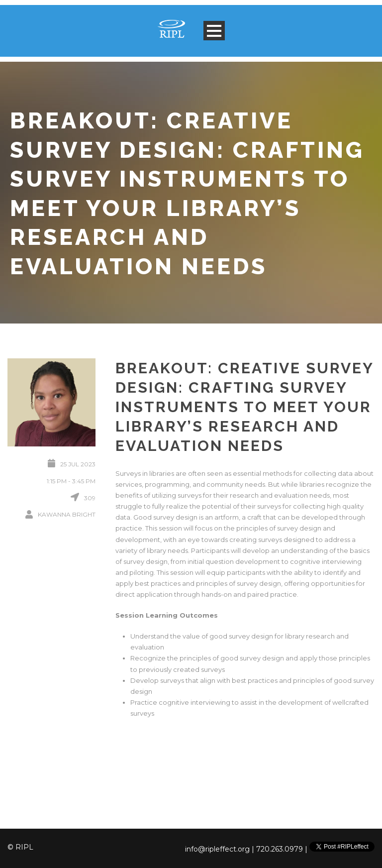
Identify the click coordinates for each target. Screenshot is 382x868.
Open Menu (214, 31)
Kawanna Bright (67, 514)
